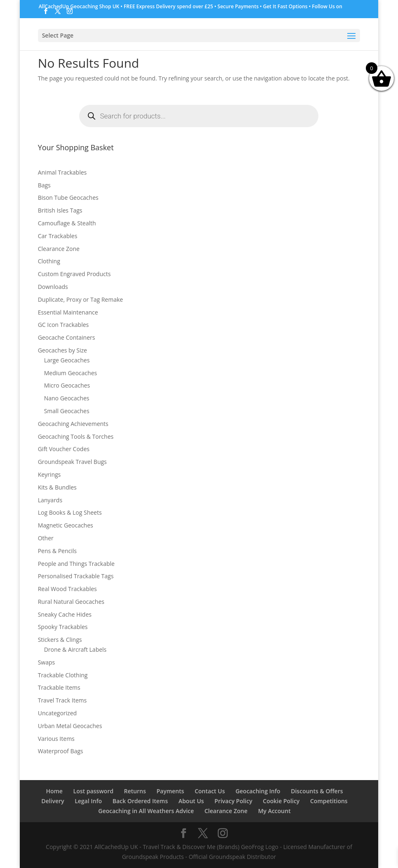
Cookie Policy (281, 801)
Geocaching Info (258, 791)
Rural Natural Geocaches (71, 602)
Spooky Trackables (63, 627)
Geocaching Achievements (73, 424)
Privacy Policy (233, 801)
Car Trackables (58, 236)
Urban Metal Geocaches (70, 726)
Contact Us (210, 791)
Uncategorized (57, 713)
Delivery (53, 801)
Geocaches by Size (62, 350)
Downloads (53, 287)
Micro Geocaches (67, 385)
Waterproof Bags (61, 751)
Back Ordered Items (140, 801)
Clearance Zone (59, 249)
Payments (170, 791)
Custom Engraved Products (74, 274)
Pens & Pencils (57, 551)
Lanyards (50, 500)
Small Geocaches (67, 411)
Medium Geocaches (71, 373)
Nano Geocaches (67, 398)
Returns (135, 791)
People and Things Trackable (76, 564)
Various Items (56, 739)
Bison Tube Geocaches (68, 197)
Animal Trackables (62, 172)
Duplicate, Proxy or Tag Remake (81, 299)
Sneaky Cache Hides (65, 614)
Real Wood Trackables (67, 589)
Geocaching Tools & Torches (76, 436)
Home (54, 791)
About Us (191, 801)
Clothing (49, 261)
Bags (44, 185)
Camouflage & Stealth (67, 223)
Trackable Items (59, 687)
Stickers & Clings (60, 640)
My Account (274, 811)
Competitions (329, 801)
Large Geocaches (67, 360)
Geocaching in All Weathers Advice (146, 811)
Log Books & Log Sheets (70, 512)
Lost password (93, 791)
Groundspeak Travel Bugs (72, 462)
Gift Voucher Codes (64, 449)
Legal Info (88, 801)
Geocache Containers (67, 337)
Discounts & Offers (317, 791)
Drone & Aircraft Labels (75, 649)
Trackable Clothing (63, 675)
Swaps (47, 662)
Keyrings (49, 474)
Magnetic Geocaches (66, 525)
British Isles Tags (60, 210)
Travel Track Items (62, 700)
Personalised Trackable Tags (76, 576)
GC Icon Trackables (64, 325)
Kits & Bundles (57, 487)
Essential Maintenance (68, 312)
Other (46, 538)
